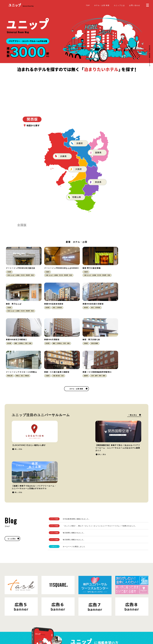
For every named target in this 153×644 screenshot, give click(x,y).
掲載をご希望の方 (116, 581)
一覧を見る (133, 382)
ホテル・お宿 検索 (102, 5)
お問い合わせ (135, 5)
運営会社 (40, 630)
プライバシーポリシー (27, 630)
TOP (88, 5)
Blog (80, 628)
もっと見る (12, 468)
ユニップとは (119, 5)
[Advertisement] (76, 89)
